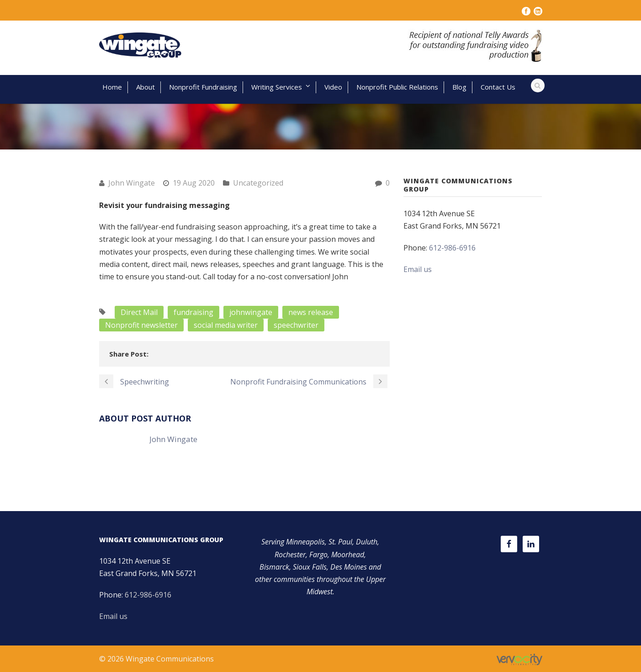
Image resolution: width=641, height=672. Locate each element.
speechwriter (296, 325)
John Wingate (132, 183)
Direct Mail (139, 312)
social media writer (226, 325)
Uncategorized (258, 183)
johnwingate (251, 312)
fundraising (193, 312)
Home (112, 87)
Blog (459, 87)
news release (311, 312)
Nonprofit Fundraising (203, 87)
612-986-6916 (452, 248)
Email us (418, 269)
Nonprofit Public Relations (397, 87)
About (146, 87)
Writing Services (277, 87)
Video (333, 87)
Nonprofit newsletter (141, 325)
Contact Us (498, 87)
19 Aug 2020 (194, 183)
